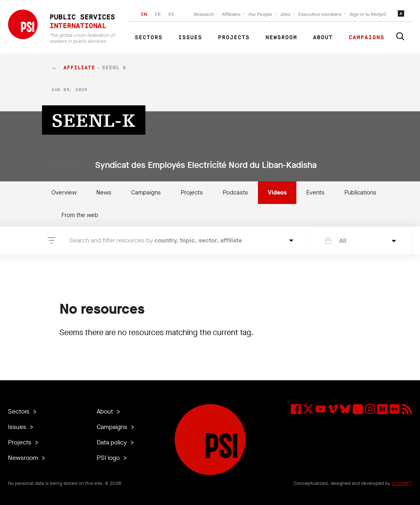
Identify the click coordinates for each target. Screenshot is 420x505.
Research (204, 14)
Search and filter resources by (156, 240)
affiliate (79, 68)
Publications (360, 192)
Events (315, 192)
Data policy (113, 442)
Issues (190, 38)
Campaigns (367, 38)
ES (171, 14)
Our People (260, 14)
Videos (277, 192)
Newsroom (281, 38)
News (104, 192)
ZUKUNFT (402, 483)
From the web (80, 215)
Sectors (149, 38)
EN (144, 14)
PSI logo (109, 458)
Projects (234, 38)
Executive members (320, 14)
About (323, 38)
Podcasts (235, 192)
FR (158, 14)
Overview (64, 192)
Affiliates (231, 14)
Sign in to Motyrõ (368, 14)
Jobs (285, 14)
